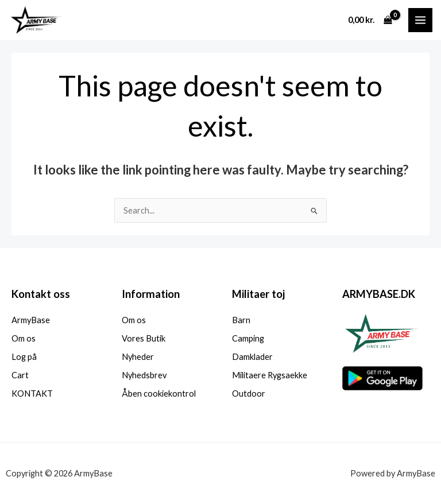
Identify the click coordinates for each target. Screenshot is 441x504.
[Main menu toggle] (420, 20)
